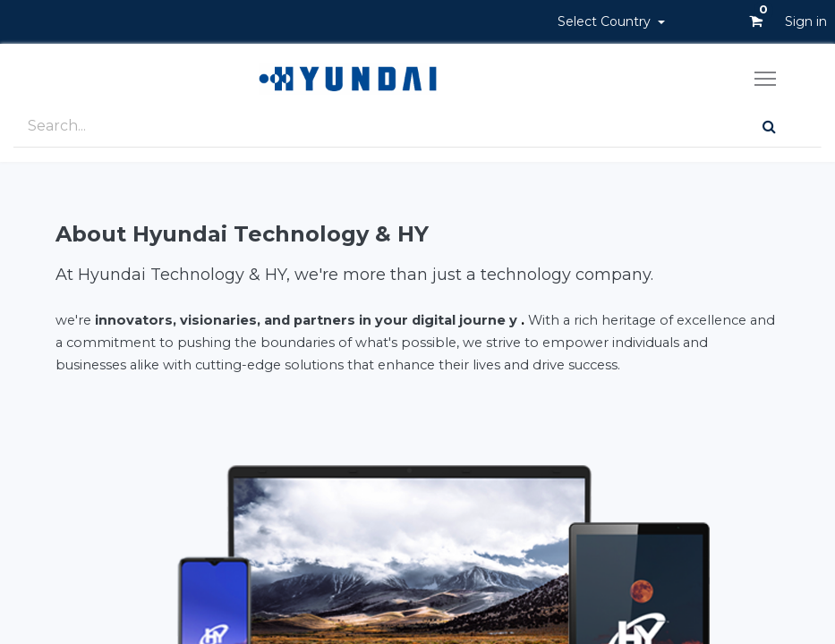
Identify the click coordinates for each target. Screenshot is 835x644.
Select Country (606, 21)
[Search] (769, 127)
